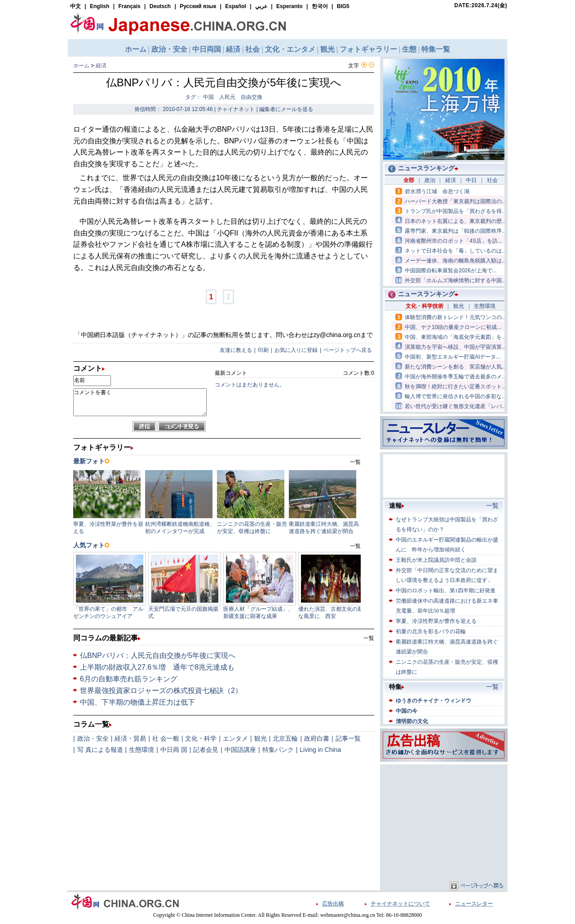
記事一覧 (348, 738)
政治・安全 (93, 738)
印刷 (263, 350)
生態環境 (142, 750)
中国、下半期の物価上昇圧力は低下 (137, 702)
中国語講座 (240, 750)
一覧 (369, 638)
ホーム (81, 66)
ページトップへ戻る (348, 350)
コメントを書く (140, 402)
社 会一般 (166, 738)
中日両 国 (174, 750)
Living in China (320, 750)
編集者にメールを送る (286, 109)
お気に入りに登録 (296, 350)
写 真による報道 (100, 750)
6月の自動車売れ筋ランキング (129, 679)
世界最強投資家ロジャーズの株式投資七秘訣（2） (161, 691)
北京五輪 (285, 738)
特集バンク (278, 750)
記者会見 (206, 750)
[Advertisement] (444, 823)
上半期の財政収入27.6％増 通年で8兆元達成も (157, 667)
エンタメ (235, 738)
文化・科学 (201, 738)
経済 (101, 66)
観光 (261, 738)
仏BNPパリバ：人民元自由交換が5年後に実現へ (158, 655)
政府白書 (317, 738)
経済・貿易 (130, 738)
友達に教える (236, 350)
